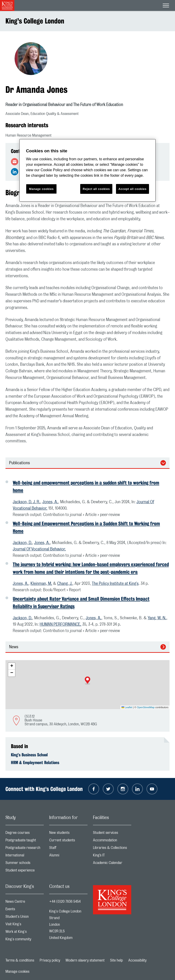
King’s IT (112, 856)
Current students (68, 841)
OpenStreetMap (146, 707)
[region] (87, 170)
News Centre (25, 903)
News (14, 647)
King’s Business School (29, 755)
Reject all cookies (96, 189)
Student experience (25, 871)
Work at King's (25, 933)
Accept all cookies (133, 189)
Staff (68, 849)
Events (25, 910)
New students (68, 834)
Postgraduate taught (25, 841)
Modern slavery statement (85, 960)
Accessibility (137, 960)
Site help (116, 960)
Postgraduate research (25, 849)
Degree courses (25, 834)
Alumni (68, 856)
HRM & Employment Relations (35, 762)
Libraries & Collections (112, 849)
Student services (112, 834)
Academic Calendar (112, 864)
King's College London (35, 21)
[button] (87, 681)
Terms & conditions (20, 960)
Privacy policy (50, 960)
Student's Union (25, 918)
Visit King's (25, 925)
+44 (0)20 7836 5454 (65, 902)
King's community (25, 940)
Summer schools (25, 864)
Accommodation (112, 841)
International (25, 856)
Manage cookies (17, 972)
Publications (19, 463)
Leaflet (127, 707)
